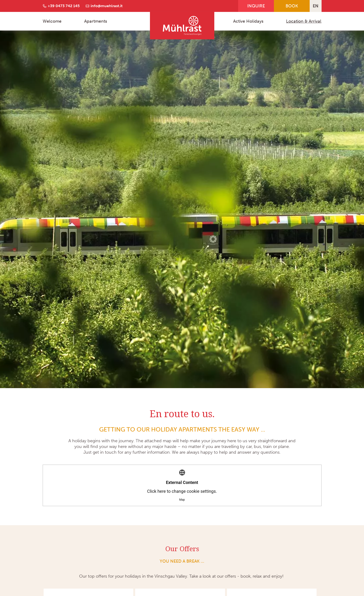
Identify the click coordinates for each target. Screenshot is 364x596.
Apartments (96, 21)
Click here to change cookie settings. (182, 486)
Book (292, 6)
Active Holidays (248, 21)
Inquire (256, 6)
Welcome (52, 21)
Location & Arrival (304, 21)
